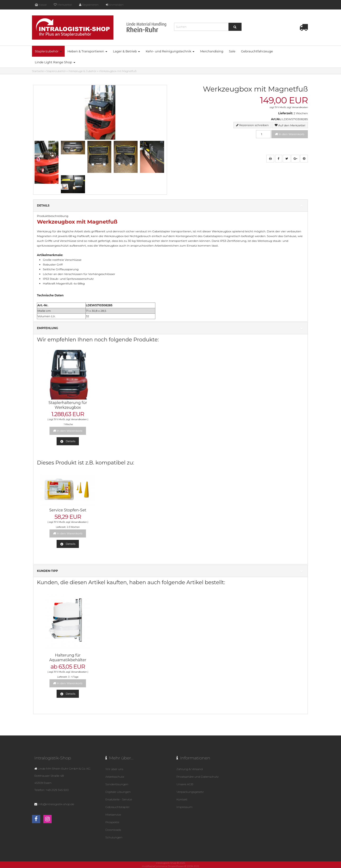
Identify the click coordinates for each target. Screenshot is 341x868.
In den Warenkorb (290, 134)
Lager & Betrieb (126, 51)
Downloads (113, 830)
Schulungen (114, 837)
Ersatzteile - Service (119, 799)
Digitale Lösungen (118, 792)
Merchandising (212, 51)
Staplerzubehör (48, 51)
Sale (232, 51)
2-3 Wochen (73, 527)
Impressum (184, 807)
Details (170, 206)
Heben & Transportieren (87, 51)
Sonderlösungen (117, 784)
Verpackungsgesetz (190, 792)
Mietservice (113, 815)
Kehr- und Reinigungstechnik (170, 51)
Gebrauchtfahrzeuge (257, 51)
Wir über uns (114, 769)
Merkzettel (63, 5)
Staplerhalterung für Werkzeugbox (68, 405)
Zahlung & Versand (190, 769)
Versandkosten (300, 107)
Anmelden (115, 5)
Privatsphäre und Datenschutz (197, 777)
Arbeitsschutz (115, 777)
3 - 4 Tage (73, 677)
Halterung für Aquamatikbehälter (68, 658)
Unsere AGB (185, 784)
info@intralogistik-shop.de (56, 804)
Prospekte (112, 822)
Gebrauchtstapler (117, 807)
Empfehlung (170, 328)
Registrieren (89, 5)
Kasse (41, 5)
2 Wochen (301, 113)
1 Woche (68, 424)
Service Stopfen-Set (68, 510)
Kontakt (182, 799)
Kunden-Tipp (170, 571)
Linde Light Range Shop (55, 62)
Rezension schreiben (254, 125)
